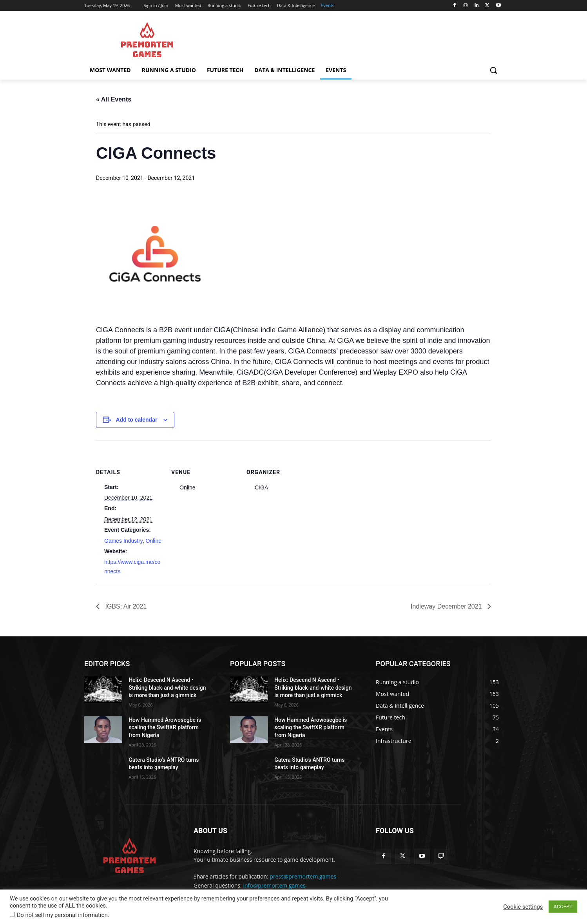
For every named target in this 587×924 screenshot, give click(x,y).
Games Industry (123, 541)
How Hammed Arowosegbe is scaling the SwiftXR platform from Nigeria (165, 727)
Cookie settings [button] (523, 907)
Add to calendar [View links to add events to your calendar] (137, 420)
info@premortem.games (274, 885)
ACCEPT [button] (563, 907)
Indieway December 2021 (447, 606)
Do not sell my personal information (62, 915)
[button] (493, 70)
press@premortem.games (303, 876)
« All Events (114, 99)
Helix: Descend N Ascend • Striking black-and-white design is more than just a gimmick (167, 688)
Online (154, 541)
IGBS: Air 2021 (125, 606)
